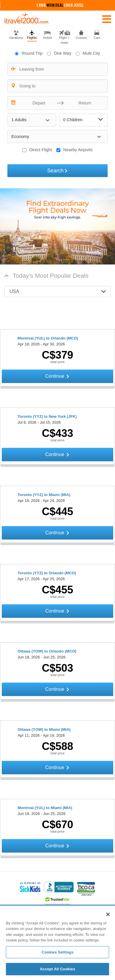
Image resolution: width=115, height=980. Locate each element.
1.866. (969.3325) (60, 5)
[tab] (16, 34)
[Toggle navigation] (107, 19)
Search (58, 171)
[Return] (83, 103)
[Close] (108, 914)
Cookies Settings (58, 952)
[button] (57, 292)
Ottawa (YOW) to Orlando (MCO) (47, 651)
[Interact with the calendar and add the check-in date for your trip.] (14, 103)
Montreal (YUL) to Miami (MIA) (45, 808)
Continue (57, 376)
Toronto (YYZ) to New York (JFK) (47, 416)
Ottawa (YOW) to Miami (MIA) (44, 729)
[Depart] (38, 103)
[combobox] (58, 69)
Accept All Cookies (58, 969)
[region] (57, 943)
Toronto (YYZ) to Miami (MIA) (44, 495)
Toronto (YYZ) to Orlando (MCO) (47, 573)
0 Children (83, 120)
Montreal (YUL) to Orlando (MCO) (48, 338)
